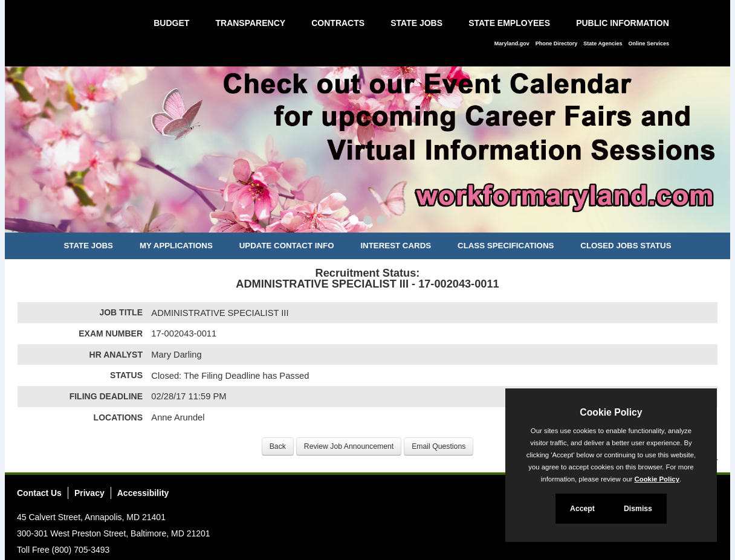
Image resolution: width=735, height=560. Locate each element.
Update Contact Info (287, 246)
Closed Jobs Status (626, 246)
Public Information (623, 23)
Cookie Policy (611, 412)
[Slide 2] (368, 222)
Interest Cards (396, 246)
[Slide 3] (381, 222)
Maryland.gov (512, 43)
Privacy (89, 493)
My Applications (176, 246)
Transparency (250, 23)
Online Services (649, 43)
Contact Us (39, 493)
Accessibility (143, 493)
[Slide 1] (354, 222)
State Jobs (416, 23)
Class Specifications (506, 246)
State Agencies (603, 43)
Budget (171, 23)
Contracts (338, 23)
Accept (582, 509)
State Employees (509, 23)
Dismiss (638, 509)
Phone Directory (557, 43)
